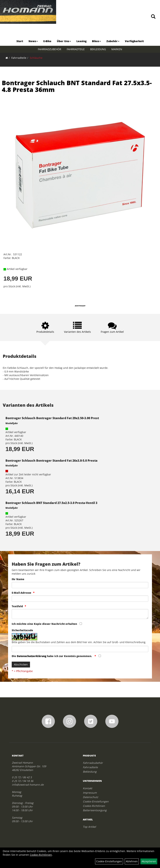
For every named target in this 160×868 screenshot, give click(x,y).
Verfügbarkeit (134, 41)
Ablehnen (132, 861)
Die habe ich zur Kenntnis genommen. (52, 656)
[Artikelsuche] (153, 17)
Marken (117, 49)
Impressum (90, 793)
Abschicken (21, 664)
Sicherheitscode (22, 630)
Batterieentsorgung (95, 810)
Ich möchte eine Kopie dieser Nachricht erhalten (44, 624)
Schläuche (36, 58)
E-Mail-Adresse (21, 593)
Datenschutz (91, 797)
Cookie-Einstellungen (96, 801)
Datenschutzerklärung (32, 656)
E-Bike (47, 41)
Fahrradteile (76, 49)
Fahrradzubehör (50, 49)
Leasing (81, 41)
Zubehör (113, 41)
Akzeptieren (149, 861)
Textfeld (17, 606)
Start (20, 41)
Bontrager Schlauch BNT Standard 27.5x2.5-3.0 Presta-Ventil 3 (51, 503)
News (33, 41)
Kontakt (87, 788)
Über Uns (64, 41)
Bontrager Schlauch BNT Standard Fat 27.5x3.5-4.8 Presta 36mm (77, 86)
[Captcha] (80, 649)
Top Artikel (89, 827)
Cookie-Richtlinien (94, 806)
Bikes (96, 41)
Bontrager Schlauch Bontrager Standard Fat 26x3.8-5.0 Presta (51, 461)
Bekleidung (98, 49)
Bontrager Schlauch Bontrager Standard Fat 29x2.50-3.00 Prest (52, 418)
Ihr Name (18, 579)
